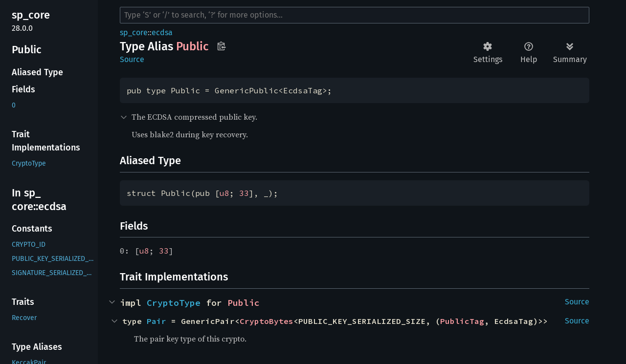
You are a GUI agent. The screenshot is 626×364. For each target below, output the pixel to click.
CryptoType (174, 303)
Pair (156, 321)
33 (244, 193)
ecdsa (162, 32)
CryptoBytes (267, 321)
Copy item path (221, 46)
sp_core (134, 32)
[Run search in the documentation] (355, 15)
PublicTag (462, 321)
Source (132, 59)
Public (244, 303)
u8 (224, 193)
